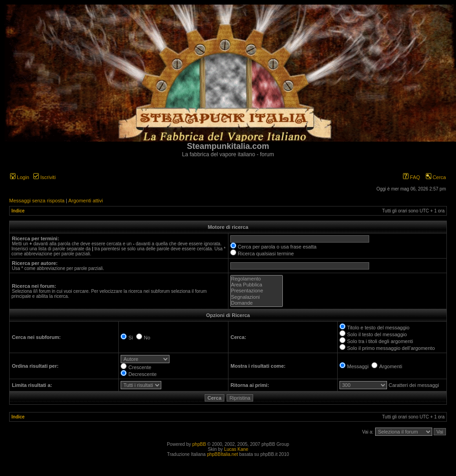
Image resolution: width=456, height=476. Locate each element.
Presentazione (257, 291)
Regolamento (257, 279)
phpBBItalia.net (223, 454)
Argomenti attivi (85, 201)
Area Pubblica (257, 285)
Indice (18, 211)
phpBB (199, 444)
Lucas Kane (236, 449)
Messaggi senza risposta (37, 201)
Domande (257, 303)
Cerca (436, 177)
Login (20, 177)
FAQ (411, 177)
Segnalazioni (257, 297)
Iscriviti (45, 177)
